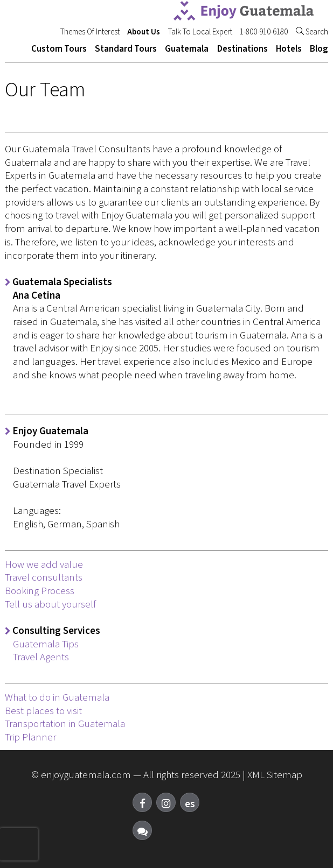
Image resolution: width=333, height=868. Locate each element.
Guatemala (187, 49)
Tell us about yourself (50, 605)
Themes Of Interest (90, 32)
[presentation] (19, 844)
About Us (144, 32)
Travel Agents (41, 657)
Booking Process (40, 591)
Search (312, 32)
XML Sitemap (275, 775)
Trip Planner (30, 738)
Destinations (242, 49)
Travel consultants (44, 578)
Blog (319, 49)
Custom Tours (59, 49)
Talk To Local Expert (200, 32)
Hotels (289, 49)
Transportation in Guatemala (65, 724)
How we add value (44, 565)
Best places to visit (43, 711)
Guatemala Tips (46, 644)
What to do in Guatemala (57, 698)
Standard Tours (126, 49)
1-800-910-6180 (264, 32)
